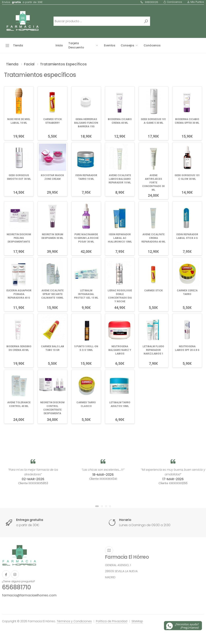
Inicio (59, 45)
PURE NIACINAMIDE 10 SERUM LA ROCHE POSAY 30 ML (86, 238)
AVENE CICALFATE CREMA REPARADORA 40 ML (153, 238)
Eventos (110, 45)
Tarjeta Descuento (76, 45)
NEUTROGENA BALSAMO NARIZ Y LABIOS (120, 350)
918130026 (149, 2)
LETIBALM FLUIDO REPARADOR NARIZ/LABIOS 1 (153, 350)
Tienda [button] (18, 45)
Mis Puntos (196, 2)
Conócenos (173, 2)
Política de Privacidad (112, 621)
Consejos (127, 45)
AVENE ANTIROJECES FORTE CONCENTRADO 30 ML (153, 183)
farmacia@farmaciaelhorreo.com (29, 595)
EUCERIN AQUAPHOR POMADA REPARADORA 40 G (19, 294)
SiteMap (137, 621)
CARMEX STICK (153, 291)
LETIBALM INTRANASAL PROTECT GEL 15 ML (86, 294)
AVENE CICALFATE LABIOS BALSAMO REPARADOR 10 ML (120, 179)
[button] (97, 506)
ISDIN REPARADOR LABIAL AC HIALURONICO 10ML (120, 238)
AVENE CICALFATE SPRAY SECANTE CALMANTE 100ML (52, 294)
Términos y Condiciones (74, 621)
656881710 (16, 587)
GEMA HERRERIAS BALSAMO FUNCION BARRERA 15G (86, 123)
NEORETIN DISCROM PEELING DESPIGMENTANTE (19, 238)
